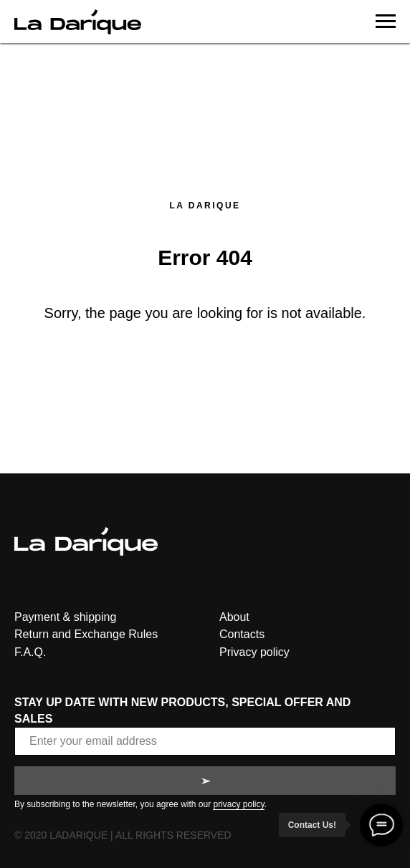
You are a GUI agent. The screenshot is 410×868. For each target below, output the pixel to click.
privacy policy (238, 804)
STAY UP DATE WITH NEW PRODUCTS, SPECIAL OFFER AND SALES (182, 710)
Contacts (242, 634)
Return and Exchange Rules (86, 634)
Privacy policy (254, 652)
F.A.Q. (30, 652)
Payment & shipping (65, 617)
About (234, 617)
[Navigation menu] (386, 21)
